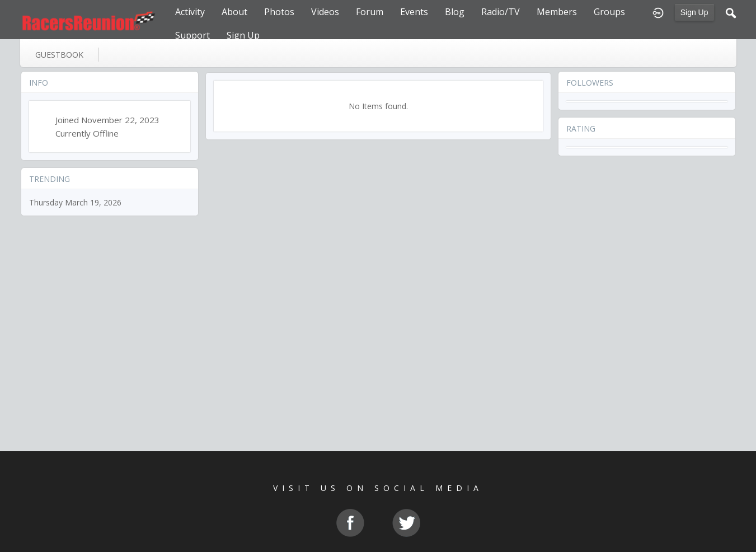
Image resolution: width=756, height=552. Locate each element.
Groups (609, 12)
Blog (455, 12)
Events (414, 12)
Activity (190, 12)
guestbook (59, 55)
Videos (325, 12)
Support (192, 35)
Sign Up (694, 12)
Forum (370, 12)
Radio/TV (501, 12)
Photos (279, 12)
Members (557, 12)
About (234, 12)
